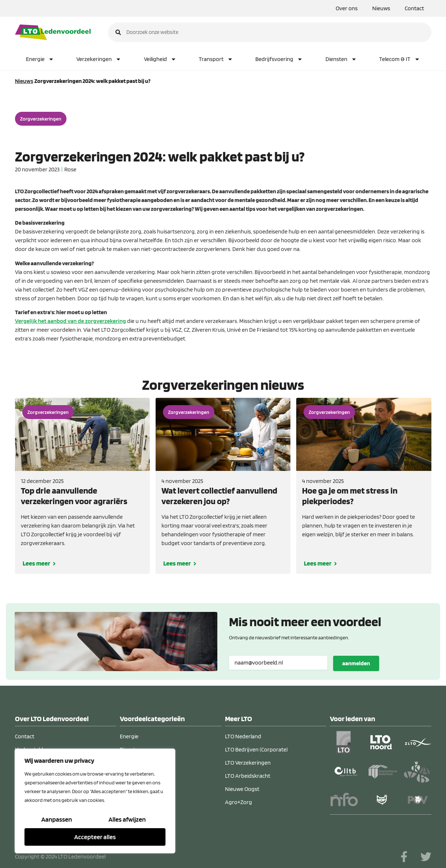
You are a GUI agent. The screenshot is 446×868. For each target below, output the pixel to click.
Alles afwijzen (127, 819)
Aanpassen (57, 819)
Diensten (341, 59)
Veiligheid (160, 59)
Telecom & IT (400, 59)
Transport (216, 59)
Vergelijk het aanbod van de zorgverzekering (70, 321)
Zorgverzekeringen (41, 119)
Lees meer (36, 563)
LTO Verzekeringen (248, 763)
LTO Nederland (243, 736)
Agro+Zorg (239, 802)
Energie (40, 59)
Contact (414, 8)
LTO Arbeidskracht (248, 776)
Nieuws (381, 8)
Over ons (347, 8)
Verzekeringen (99, 59)
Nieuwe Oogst (242, 789)
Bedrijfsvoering (279, 59)
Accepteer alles (95, 837)
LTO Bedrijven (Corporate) (256, 749)
